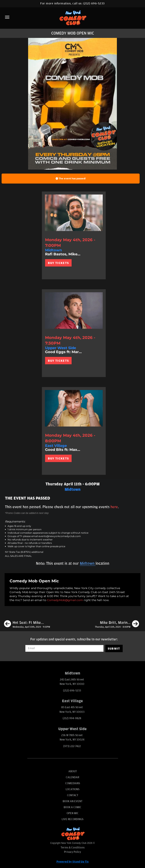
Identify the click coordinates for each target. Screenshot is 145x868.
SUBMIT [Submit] (114, 649)
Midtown (88, 564)
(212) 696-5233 (94, 3)
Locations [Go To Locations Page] (72, 789)
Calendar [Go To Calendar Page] (72, 777)
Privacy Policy (72, 852)
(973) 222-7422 (72, 746)
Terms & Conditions (73, 848)
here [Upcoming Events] (114, 507)
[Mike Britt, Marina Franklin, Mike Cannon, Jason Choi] (117, 624)
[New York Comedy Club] (72, 18)
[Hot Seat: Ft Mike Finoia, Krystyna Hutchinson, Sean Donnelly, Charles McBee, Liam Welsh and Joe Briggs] (27, 624)
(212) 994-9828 (72, 718)
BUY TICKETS (58, 263)
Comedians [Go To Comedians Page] (73, 783)
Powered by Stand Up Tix (73, 862)
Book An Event (72, 801)
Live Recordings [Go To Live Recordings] (72, 819)
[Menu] (7, 17)
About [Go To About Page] (73, 771)
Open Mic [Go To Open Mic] (73, 813)
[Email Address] (64, 648)
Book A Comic (72, 807)
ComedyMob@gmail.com (65, 600)
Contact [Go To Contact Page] (73, 795)
